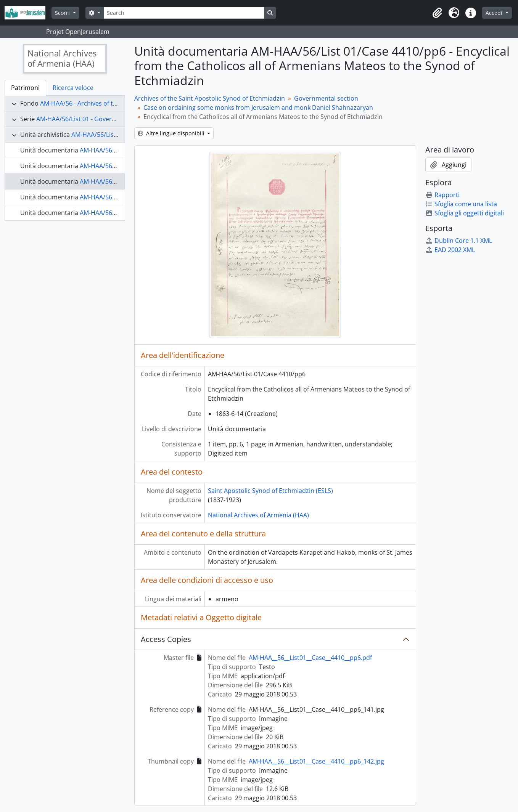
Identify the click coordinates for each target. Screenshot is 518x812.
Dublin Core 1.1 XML (459, 241)
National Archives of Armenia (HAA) (258, 515)
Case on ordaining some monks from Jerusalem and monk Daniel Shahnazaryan (258, 108)
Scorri (63, 13)
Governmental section (326, 98)
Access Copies (166, 639)
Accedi (495, 13)
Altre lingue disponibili (172, 133)
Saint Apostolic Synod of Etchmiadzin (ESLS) (270, 491)
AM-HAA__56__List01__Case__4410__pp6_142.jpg (316, 761)
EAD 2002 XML (450, 250)
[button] (437, 13)
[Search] (184, 13)
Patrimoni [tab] (25, 88)
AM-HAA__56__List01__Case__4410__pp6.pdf (310, 658)
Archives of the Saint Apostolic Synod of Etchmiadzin (210, 98)
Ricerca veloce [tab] (73, 88)
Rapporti (442, 195)
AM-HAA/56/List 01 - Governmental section (97, 119)
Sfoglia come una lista (461, 204)
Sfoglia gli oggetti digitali (465, 213)
